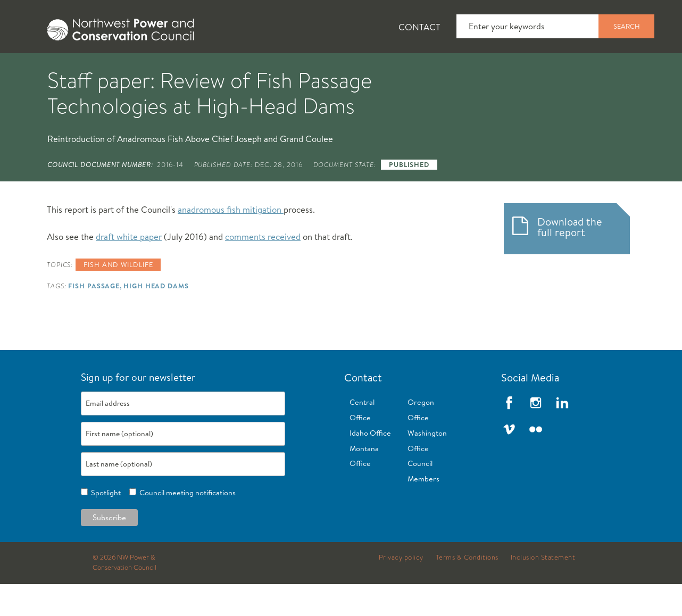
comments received (263, 268)
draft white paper (129, 268)
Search (627, 26)
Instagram (536, 435)
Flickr (536, 461)
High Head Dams (156, 318)
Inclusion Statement (543, 589)
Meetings (391, 70)
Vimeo (509, 461)
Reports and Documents (500, 70)
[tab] (32, 69)
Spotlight (104, 525)
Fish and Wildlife (189, 70)
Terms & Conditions (467, 589)
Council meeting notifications (186, 525)
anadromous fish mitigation (231, 241)
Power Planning (298, 70)
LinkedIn (562, 435)
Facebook (509, 435)
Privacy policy (401, 589)
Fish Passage (94, 318)
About (41, 70)
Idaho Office (370, 465)
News (103, 70)
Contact (419, 27)
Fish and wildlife (118, 296)
